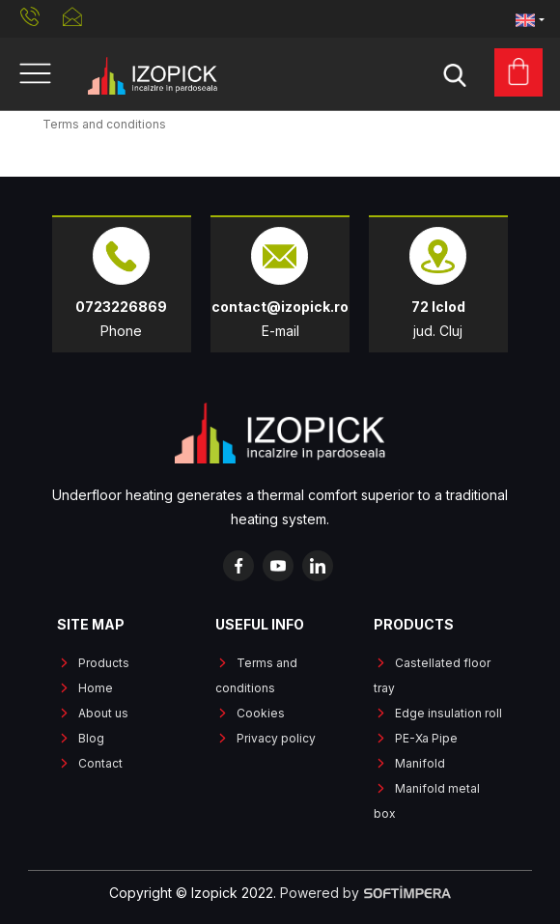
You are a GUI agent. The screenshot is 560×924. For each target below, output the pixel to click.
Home (96, 688)
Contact (100, 763)
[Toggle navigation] (35, 74)
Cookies (261, 713)
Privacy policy (276, 738)
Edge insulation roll (448, 713)
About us (103, 713)
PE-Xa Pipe (426, 738)
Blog (91, 738)
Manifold (420, 763)
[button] (530, 19)
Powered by (365, 893)
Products (104, 663)
